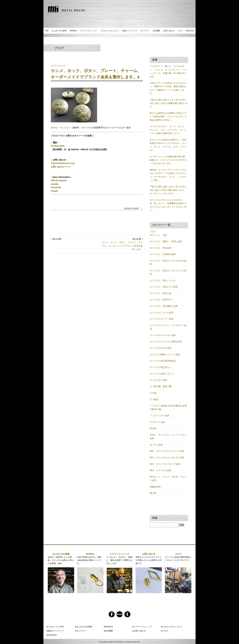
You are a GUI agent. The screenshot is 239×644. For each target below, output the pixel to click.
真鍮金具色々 (156, 487)
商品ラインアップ (130, 31)
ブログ (180, 31)
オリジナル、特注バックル (163, 280)
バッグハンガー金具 (159, 416)
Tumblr (54, 191)
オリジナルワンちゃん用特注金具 (166, 342)
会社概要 (156, 31)
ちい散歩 (154, 399)
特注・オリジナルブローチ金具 (165, 464)
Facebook (56, 187)
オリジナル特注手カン (161, 367)
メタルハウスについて (110, 31)
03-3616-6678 (58, 146)
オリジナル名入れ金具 (161, 348)
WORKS (73, 31)
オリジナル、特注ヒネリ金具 (164, 287)
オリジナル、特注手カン (162, 300)
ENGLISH (190, 31)
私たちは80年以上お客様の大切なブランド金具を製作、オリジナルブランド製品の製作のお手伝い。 (168, 117)
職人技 (153, 493)
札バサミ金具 (156, 445)
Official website (59, 180)
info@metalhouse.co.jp (63, 163)
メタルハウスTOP (56, 627)
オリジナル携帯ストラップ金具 (165, 354)
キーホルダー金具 (158, 380)
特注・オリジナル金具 (161, 470)
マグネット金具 (157, 422)
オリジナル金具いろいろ (162, 374)
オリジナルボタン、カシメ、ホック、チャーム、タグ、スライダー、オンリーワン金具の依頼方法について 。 (168, 130)
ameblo (55, 184)
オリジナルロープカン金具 (163, 335)
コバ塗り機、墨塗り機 (161, 386)
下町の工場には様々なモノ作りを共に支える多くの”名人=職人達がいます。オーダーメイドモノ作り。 (168, 190)
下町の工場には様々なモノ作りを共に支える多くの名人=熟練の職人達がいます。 (169, 103)
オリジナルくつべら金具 (162, 313)
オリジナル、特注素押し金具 (164, 306)
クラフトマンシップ (88, 31)
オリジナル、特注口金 (161, 293)
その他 (153, 393)
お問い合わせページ (61, 167)
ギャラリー (145, 31)
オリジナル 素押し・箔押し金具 (166, 241)
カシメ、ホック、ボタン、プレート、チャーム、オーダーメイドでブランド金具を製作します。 (122, 246)
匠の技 (153, 428)
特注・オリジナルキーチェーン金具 (167, 451)
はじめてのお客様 (59, 31)
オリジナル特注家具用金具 (163, 361)
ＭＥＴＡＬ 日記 (158, 235)
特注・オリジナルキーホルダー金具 (167, 458)
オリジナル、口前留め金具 (163, 254)
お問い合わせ (169, 31)
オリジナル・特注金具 (161, 248)
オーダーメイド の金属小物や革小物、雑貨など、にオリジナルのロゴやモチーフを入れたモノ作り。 (168, 160)
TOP (47, 31)
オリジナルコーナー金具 (162, 319)
